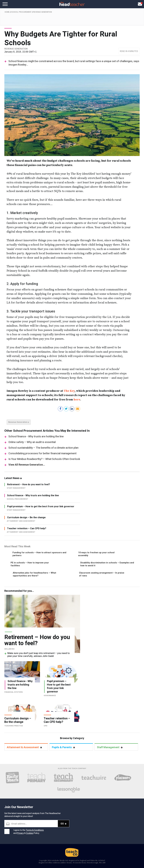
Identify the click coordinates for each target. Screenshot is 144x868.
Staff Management (110, 747)
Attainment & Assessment (24, 747)
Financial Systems (14, 692)
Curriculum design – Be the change (26, 518)
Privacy (20, 833)
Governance (50, 695)
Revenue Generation (43, 12)
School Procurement (21, 12)
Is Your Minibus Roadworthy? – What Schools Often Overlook (44, 459)
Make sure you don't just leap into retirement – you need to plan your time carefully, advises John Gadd (39, 655)
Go (63, 824)
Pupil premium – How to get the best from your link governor (41, 507)
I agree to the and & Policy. (29, 832)
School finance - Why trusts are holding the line (36, 437)
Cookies (30, 833)
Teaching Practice (14, 726)
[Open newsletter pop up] (140, 4)
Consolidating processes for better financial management (42, 453)
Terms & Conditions (35, 830)
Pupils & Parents (63, 747)
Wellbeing (9, 649)
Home (7, 12)
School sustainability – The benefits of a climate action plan (43, 448)
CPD (45, 726)
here (77, 400)
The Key (69, 391)
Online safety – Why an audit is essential (32, 442)
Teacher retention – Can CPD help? (27, 528)
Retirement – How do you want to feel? (29, 485)
